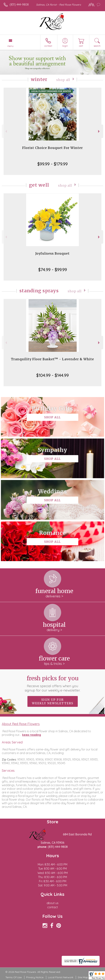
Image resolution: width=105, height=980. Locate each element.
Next (99, 131)
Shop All (63, 80)
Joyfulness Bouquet (52, 253)
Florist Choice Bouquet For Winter (52, 148)
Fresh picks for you (52, 684)
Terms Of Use (14, 977)
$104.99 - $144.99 (52, 375)
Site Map (83, 977)
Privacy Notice (35, 977)
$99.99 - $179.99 (52, 164)
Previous (6, 131)
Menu (10, 46)
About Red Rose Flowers (21, 724)
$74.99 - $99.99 (53, 270)
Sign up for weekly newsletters (53, 701)
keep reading (32, 735)
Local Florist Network (61, 977)
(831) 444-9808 (19, 5)
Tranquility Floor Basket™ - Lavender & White (52, 359)
